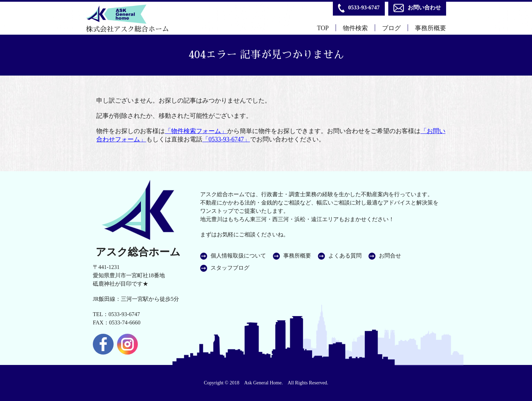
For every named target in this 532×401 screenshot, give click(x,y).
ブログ (391, 28)
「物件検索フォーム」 (196, 131)
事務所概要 (431, 28)
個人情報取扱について (238, 256)
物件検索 (355, 28)
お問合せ (390, 256)
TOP (323, 28)
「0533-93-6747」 (226, 139)
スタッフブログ (230, 268)
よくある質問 (345, 256)
